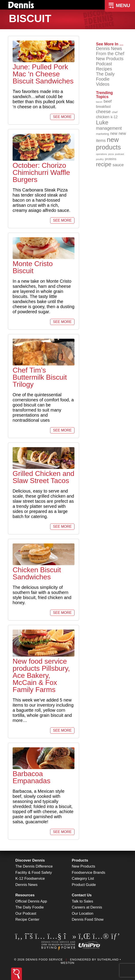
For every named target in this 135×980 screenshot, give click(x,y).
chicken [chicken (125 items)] (103, 117)
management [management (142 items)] (109, 128)
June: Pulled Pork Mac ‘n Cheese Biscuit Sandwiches (43, 74)
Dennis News (109, 48)
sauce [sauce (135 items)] (118, 165)
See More (62, 117)
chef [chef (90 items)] (115, 112)
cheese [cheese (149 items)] (103, 111)
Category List (83, 879)
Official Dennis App (31, 901)
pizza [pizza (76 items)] (111, 154)
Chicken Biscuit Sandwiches (37, 573)
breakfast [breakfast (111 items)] (103, 106)
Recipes (104, 69)
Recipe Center (28, 919)
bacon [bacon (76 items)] (99, 102)
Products (80, 860)
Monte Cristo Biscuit (33, 267)
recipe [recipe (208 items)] (104, 164)
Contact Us (82, 895)
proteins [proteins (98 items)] (111, 159)
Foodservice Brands (88, 873)
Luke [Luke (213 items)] (102, 122)
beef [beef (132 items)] (108, 101)
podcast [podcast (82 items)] (119, 154)
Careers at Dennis (87, 907)
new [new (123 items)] (114, 133)
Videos (103, 84)
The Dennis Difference (34, 866)
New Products (110, 59)
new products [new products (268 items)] (108, 143)
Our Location (83, 913)
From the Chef (110, 54)
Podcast (104, 64)
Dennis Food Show (88, 919)
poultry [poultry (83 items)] (100, 159)
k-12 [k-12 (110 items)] (114, 117)
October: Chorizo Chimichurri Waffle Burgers (41, 172)
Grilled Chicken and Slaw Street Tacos (43, 477)
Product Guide (84, 885)
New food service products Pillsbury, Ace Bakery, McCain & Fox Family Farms (41, 675)
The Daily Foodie (105, 76)
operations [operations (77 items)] (101, 154)
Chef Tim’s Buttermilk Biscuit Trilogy (40, 377)
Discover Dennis (30, 860)
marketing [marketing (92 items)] (102, 134)
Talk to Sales (82, 901)
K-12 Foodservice (30, 879)
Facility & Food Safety (34, 873)
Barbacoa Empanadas (31, 777)
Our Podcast (26, 913)
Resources (25, 895)
